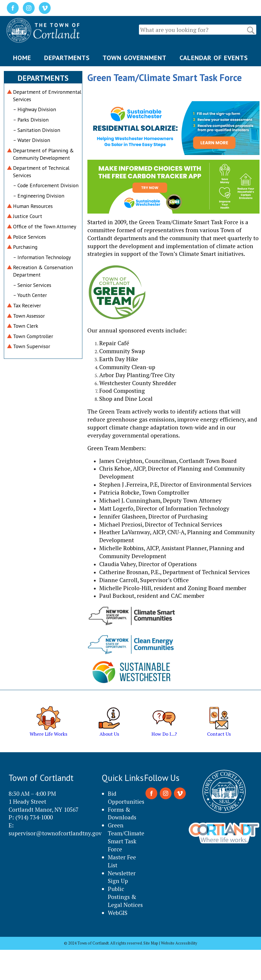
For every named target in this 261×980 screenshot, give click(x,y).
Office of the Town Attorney (45, 226)
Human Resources (33, 206)
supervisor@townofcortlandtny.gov (55, 833)
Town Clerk (26, 326)
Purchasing (25, 247)
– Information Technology (42, 257)
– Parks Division (31, 120)
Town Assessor (29, 316)
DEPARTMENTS (67, 58)
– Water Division (32, 140)
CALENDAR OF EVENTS (214, 58)
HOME (22, 58)
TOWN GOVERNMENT (134, 58)
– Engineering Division (39, 196)
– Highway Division (35, 109)
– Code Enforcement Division (46, 185)
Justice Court (28, 216)
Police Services (29, 237)
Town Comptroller (33, 336)
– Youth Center (30, 295)
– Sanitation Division (37, 130)
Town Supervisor (32, 346)
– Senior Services (32, 285)
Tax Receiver (27, 305)
